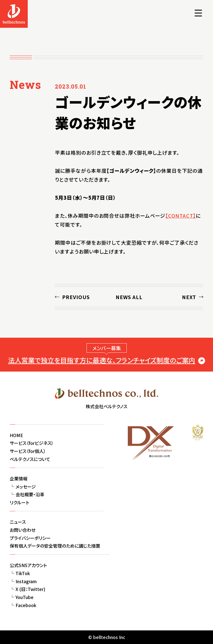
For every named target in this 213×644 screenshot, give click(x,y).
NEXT (189, 297)
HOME (16, 435)
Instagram (26, 581)
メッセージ (26, 487)
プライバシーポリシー (30, 538)
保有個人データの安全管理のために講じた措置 (55, 546)
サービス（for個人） (28, 451)
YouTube (25, 597)
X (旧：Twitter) (30, 589)
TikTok (23, 573)
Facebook (26, 605)
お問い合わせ (23, 530)
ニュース (18, 522)
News (25, 85)
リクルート (19, 502)
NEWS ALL (129, 297)
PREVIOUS (76, 297)
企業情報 (19, 478)
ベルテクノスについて (30, 459)
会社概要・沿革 (30, 494)
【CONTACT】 (181, 215)
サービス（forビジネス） (32, 443)
